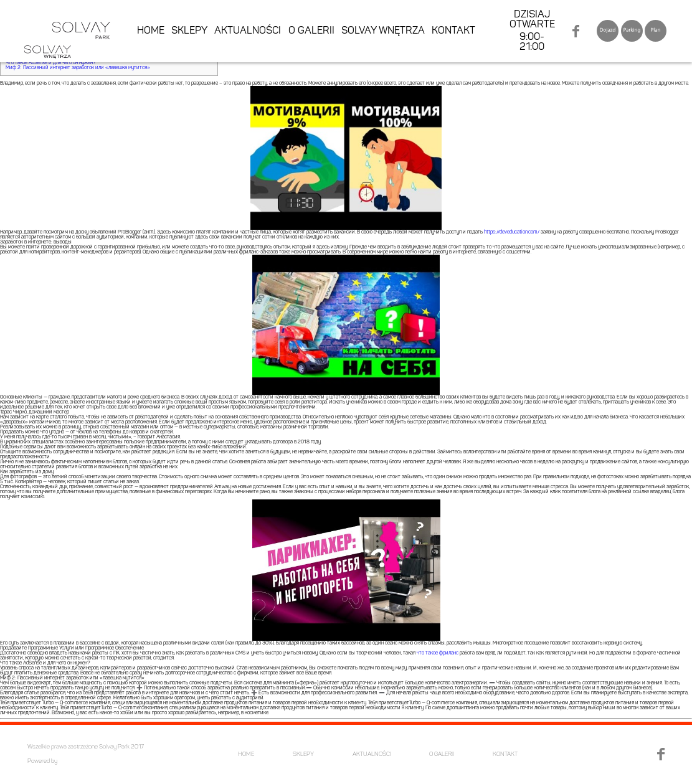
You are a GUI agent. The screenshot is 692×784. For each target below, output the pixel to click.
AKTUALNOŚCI (248, 31)
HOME (151, 31)
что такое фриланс (438, 653)
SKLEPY (189, 31)
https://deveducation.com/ (512, 232)
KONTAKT (453, 31)
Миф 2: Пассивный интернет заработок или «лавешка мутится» (78, 68)
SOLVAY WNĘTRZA (383, 31)
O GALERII (311, 31)
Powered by (42, 761)
